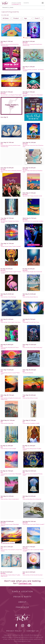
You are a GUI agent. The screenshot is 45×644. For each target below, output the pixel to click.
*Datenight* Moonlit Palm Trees (31, 322)
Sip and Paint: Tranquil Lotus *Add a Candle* (10, 222)
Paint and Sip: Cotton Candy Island (10, 499)
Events (26, 3)
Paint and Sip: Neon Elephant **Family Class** (33, 474)
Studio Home (16, 3)
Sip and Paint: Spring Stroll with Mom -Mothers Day (33, 45)
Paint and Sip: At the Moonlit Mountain (33, 575)
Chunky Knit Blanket (28, 373)
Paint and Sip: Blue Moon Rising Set (32, 499)
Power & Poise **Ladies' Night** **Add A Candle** (11, 272)
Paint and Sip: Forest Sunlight (8, 449)
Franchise (22, 607)
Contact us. (25, 583)
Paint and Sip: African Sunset (30, 398)
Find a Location (23, 592)
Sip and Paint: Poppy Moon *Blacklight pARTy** (33, 95)
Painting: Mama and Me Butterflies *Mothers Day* (10, 45)
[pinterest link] (29, 625)
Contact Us (33, 631)
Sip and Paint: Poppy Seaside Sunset (32, 196)
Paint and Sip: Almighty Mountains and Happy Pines (11, 399)
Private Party (22, 597)
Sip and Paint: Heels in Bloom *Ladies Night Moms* (10, 576)
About (22, 602)
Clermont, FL (6, 7)
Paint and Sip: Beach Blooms (30, 297)
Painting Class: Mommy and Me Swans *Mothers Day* (11, 146)
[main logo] (5, 2)
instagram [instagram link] (23, 625)
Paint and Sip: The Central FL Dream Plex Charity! (11, 550)
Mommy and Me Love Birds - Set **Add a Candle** (33, 70)
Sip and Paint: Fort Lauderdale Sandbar (33, 221)
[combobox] (6, 18)
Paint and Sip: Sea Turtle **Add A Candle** (34, 524)
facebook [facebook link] (16, 625)
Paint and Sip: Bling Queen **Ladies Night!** (32, 449)
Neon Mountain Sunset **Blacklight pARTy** (10, 525)
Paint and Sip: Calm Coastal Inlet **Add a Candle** (33, 550)
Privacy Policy (14, 631)
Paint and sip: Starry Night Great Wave (11, 322)
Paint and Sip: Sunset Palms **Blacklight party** (11, 474)
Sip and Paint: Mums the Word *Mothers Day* (33, 146)
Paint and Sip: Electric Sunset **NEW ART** (10, 373)
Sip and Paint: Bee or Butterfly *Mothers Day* (11, 171)
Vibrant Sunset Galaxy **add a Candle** (11, 246)
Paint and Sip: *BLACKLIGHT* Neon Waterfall (10, 348)
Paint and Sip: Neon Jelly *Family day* (32, 348)
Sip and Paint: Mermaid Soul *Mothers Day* (33, 171)
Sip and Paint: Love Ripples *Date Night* (11, 95)
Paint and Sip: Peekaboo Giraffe (31, 423)
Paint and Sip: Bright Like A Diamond (32, 272)
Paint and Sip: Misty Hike (7, 423)
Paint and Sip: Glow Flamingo (8, 297)
